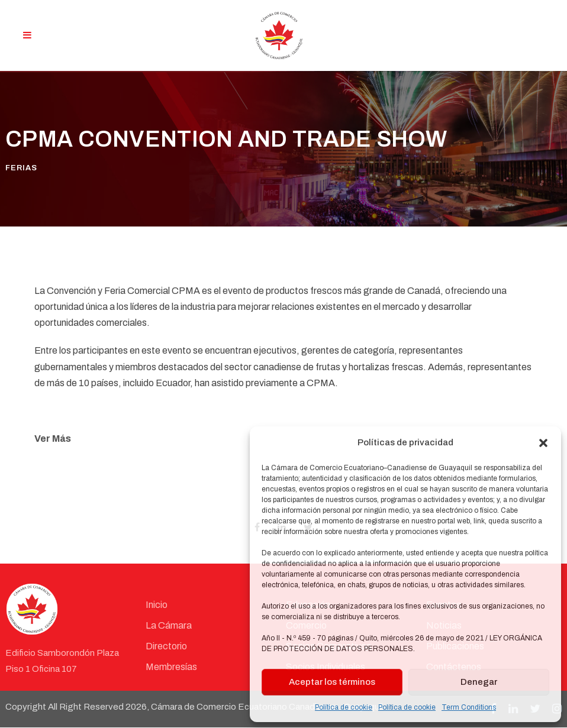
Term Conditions (469, 707)
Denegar (479, 682)
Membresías (171, 667)
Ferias (21, 169)
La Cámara (169, 625)
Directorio (166, 646)
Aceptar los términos (332, 682)
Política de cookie (344, 707)
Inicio (157, 605)
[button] (543, 443)
